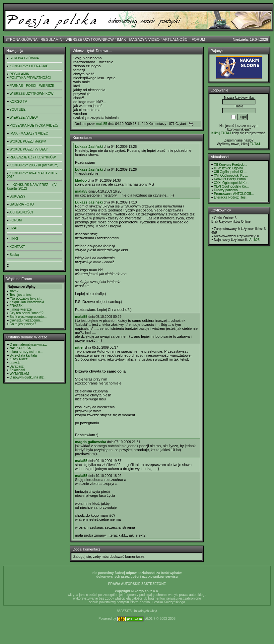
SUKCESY (18, 196)
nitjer (79, 347)
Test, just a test (21, 295)
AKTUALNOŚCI (175, 39)
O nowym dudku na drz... (28, 377)
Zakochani (17, 370)
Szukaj (15, 255)
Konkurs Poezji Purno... (231, 179)
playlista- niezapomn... (26, 320)
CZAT (14, 228)
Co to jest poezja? (23, 324)
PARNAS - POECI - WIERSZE (32, 86)
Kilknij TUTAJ (221, 133)
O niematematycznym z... (28, 345)
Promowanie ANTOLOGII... (234, 194)
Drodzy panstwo (226, 190)
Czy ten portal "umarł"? (27, 313)
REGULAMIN (51, 39)
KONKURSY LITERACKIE (29, 66)
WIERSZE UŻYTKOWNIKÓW (90, 39)
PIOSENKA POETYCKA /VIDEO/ (34, 125)
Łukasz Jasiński (89, 146)
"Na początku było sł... (26, 298)
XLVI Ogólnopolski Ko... (231, 186)
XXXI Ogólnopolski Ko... (232, 183)
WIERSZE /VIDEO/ (24, 117)
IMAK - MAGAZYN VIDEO (138, 39)
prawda (15, 363)
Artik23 (254, 240)
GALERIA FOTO (22, 204)
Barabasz (17, 366)
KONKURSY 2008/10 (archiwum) (34, 165)
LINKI (14, 239)
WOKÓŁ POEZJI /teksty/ (28, 141)
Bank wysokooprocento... (28, 317)
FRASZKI (17, 306)
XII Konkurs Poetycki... (231, 165)
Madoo (81, 180)
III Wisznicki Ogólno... (230, 168)
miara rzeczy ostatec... (26, 352)
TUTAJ (255, 144)
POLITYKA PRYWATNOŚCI (30, 78)
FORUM (198, 39)
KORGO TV (18, 102)
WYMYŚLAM (19, 374)
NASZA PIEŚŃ (21, 348)
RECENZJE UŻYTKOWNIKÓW (33, 157)
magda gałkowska (91, 442)
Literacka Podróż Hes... (231, 197)
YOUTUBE (18, 110)
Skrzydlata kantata (23, 355)
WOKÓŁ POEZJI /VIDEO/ (29, 149)
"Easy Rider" (19, 359)
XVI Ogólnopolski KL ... (231, 176)
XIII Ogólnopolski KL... (230, 172)
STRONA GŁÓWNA (21, 39)
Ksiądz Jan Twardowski (27, 302)
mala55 (102, 124)
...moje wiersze (21, 309)
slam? (14, 291)
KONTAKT (17, 247)
